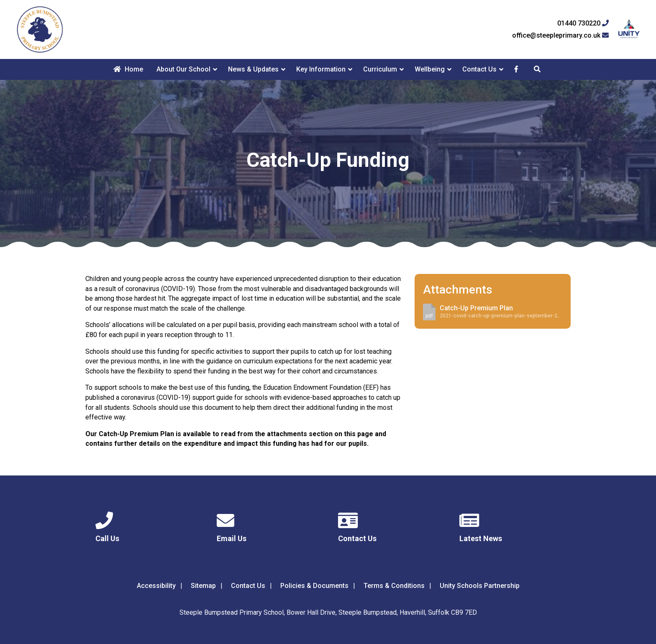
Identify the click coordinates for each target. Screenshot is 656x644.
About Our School (183, 69)
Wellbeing (430, 69)
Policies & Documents (314, 586)
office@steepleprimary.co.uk (560, 36)
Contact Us (479, 69)
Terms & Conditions (394, 586)
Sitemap (203, 586)
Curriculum (380, 69)
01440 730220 (583, 23)
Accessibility (156, 586)
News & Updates (253, 69)
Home (128, 69)
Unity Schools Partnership (480, 586)
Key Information (321, 69)
